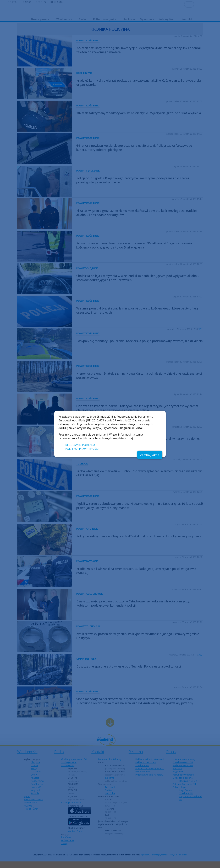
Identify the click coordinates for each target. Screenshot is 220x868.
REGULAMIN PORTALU (80, 445)
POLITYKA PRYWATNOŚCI (82, 449)
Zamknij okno (150, 455)
